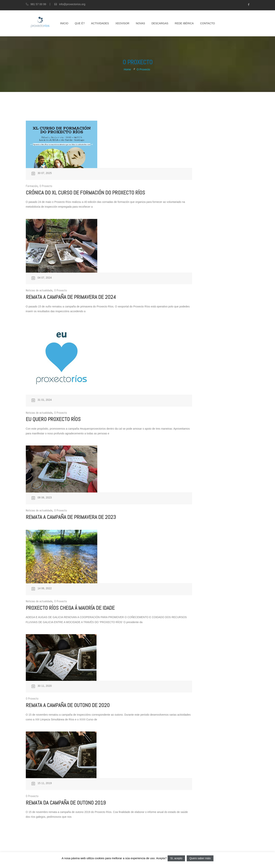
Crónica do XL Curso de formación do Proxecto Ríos (85, 193)
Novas (140, 23)
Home (127, 69)
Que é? (80, 23)
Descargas (160, 23)
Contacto (207, 23)
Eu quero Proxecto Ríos (53, 419)
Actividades (100, 23)
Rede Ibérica (184, 23)
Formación (32, 186)
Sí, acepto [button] (176, 858)
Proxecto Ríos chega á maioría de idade (70, 608)
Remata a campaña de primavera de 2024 (71, 297)
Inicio (64, 23)
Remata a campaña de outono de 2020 (68, 705)
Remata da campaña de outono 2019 (66, 803)
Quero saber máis (200, 858)
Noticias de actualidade (39, 290)
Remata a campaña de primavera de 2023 (71, 517)
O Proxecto (143, 69)
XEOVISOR (122, 23)
